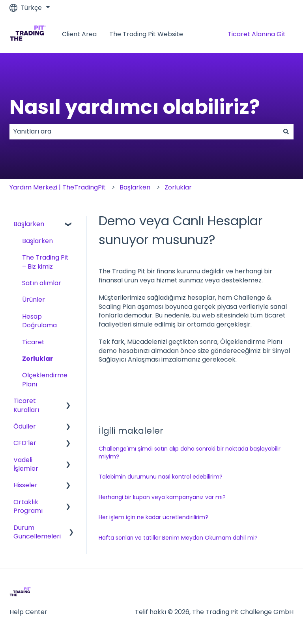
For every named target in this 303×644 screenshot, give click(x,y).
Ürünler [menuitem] (34, 300)
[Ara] (286, 132)
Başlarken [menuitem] (29, 224)
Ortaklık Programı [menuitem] (28, 506)
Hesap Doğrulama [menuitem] (39, 321)
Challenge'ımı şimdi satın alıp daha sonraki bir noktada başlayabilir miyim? (190, 453)
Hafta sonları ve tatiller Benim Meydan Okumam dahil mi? (178, 538)
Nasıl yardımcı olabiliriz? (135, 107)
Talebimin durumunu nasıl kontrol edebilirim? (161, 477)
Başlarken (135, 187)
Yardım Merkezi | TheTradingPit (58, 187)
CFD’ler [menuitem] (25, 443)
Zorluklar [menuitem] (37, 359)
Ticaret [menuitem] (33, 342)
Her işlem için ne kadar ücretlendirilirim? (153, 517)
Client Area (79, 34)
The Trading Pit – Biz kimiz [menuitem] (45, 262)
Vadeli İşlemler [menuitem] (26, 464)
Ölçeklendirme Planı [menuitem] (45, 380)
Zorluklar (178, 187)
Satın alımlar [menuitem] (42, 283)
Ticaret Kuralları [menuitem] (26, 405)
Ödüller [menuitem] (25, 426)
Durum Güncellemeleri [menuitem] (37, 532)
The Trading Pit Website (146, 34)
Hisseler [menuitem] (25, 485)
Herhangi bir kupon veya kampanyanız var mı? (162, 497)
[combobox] (144, 132)
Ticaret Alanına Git (257, 34)
